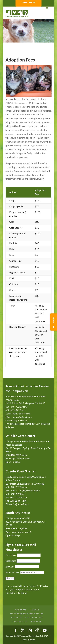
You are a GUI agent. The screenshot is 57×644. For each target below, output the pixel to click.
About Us (21, 610)
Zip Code (10, 567)
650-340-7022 (13, 528)
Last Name (11, 561)
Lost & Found (34, 617)
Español (36, 621)
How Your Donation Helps (27, 614)
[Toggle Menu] (29, 8)
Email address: (13, 572)
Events (35, 610)
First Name (11, 555)
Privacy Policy (29, 640)
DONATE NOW (28, 3)
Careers (16, 617)
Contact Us (20, 621)
